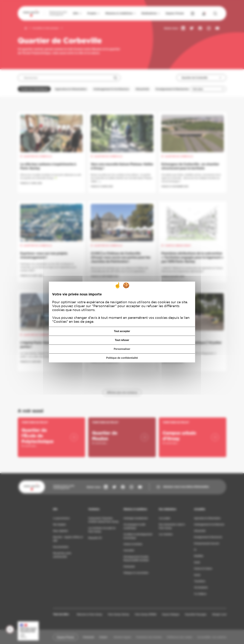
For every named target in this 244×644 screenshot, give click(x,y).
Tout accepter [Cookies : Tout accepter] (122, 331)
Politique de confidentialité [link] (122, 358)
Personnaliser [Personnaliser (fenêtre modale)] (122, 349)
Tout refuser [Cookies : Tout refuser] (122, 340)
